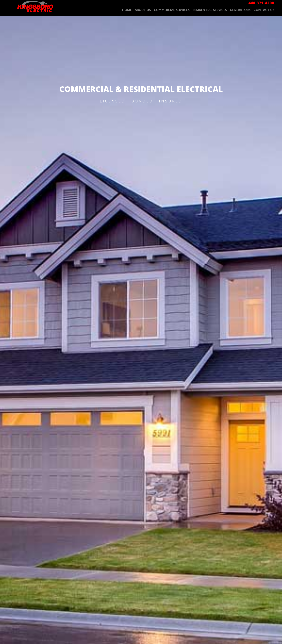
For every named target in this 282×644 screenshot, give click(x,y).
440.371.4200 (261, 3)
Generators (240, 10)
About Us (143, 10)
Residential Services (210, 10)
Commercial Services (172, 10)
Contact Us (264, 10)
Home (127, 10)
